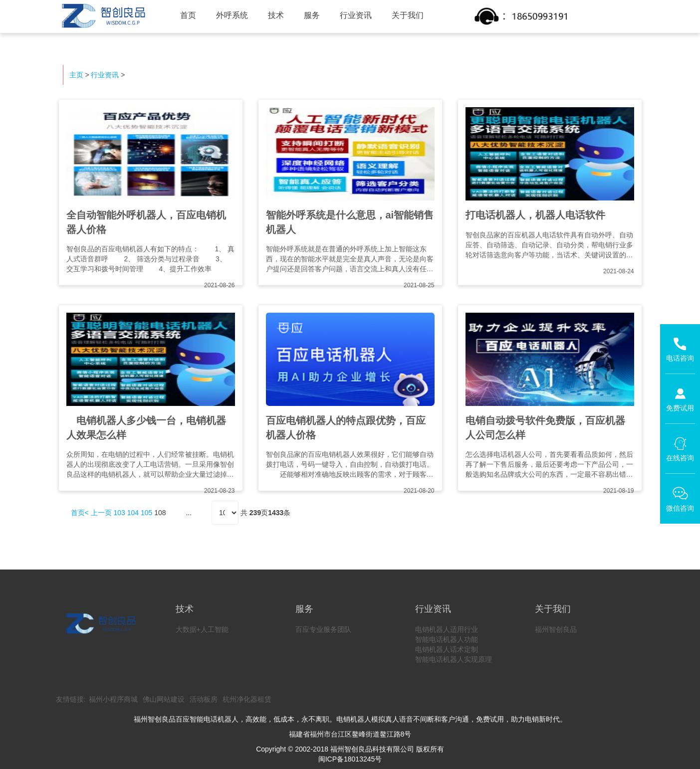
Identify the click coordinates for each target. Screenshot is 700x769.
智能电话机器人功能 (447, 639)
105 (146, 513)
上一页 (101, 513)
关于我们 (408, 15)
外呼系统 (232, 15)
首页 (188, 15)
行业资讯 (356, 15)
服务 (312, 15)
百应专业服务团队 (323, 629)
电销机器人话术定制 (447, 649)
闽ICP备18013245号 (350, 759)
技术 (276, 15)
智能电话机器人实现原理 (454, 659)
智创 (102, 16)
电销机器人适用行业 (447, 629)
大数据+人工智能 (202, 629)
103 (119, 513)
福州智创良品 (556, 629)
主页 (76, 75)
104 (133, 513)
